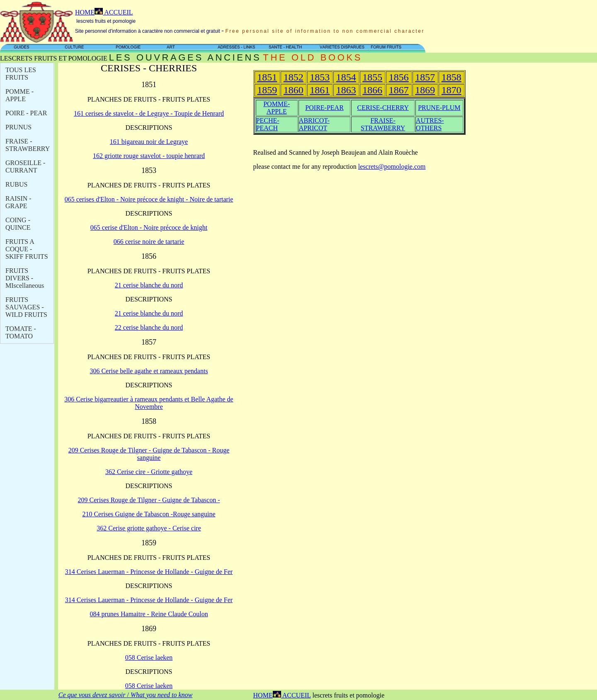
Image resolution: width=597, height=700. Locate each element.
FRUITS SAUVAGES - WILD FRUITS (26, 307)
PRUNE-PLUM (439, 108)
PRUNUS (18, 127)
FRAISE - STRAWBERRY (28, 145)
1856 (399, 77)
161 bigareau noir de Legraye (149, 142)
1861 (320, 90)
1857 (425, 77)
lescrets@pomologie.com (392, 166)
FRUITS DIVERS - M (25, 278)
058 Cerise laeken (149, 657)
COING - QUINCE (18, 224)
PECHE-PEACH (268, 124)
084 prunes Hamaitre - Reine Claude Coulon (149, 614)
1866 (372, 90)
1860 (294, 90)
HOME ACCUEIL (104, 12)
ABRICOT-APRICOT (314, 124)
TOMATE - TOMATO (21, 332)
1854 (346, 77)
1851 (267, 77)
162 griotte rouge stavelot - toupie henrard (149, 156)
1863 (346, 90)
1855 (372, 77)
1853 (320, 77)
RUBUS (16, 184)
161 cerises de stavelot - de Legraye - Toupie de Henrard (149, 113)
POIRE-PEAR (324, 108)
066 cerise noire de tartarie (149, 242)
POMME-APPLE (277, 108)
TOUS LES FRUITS (21, 74)
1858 (451, 77)
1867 (399, 90)
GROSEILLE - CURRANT (25, 166)
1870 (451, 90)
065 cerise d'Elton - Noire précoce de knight (149, 227)
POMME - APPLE (19, 95)
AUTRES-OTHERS (430, 124)
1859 (267, 90)
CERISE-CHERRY (383, 108)
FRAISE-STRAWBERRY (383, 124)
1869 (425, 90)
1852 (294, 77)
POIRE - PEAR (26, 113)
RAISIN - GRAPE (18, 202)
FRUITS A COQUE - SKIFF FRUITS (27, 249)
